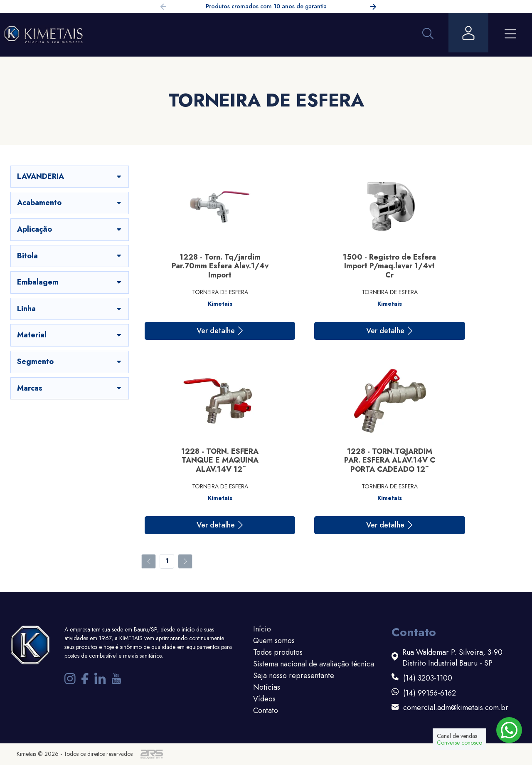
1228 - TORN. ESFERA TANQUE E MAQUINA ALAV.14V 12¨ (462, 266)
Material (70, 335)
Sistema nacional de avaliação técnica (314, 664)
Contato (266, 711)
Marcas (70, 388)
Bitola (70, 256)
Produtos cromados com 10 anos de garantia (266, 6)
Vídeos (264, 699)
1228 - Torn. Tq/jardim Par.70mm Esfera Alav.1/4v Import (201, 266)
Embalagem (70, 282)
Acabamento (70, 203)
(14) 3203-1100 (428, 678)
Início (262, 629)
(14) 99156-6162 (430, 693)
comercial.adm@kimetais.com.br (456, 708)
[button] (373, 8)
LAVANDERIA (70, 176)
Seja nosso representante (294, 676)
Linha (70, 309)
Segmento (70, 361)
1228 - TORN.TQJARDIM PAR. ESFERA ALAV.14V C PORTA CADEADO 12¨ (201, 460)
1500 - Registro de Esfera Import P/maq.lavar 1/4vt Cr (331, 266)
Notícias (267, 687)
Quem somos (274, 641)
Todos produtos (278, 652)
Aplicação (70, 229)
